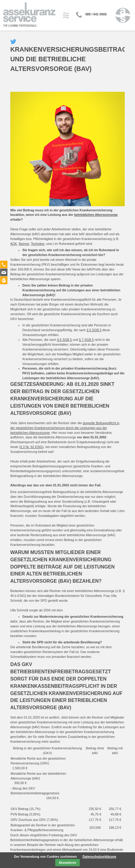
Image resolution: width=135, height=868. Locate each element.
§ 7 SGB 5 (87, 340)
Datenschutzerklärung (99, 856)
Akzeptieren (67, 862)
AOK (14, 244)
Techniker (38, 244)
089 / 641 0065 (96, 14)
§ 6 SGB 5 (64, 340)
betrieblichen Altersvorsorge (96, 215)
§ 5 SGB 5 (94, 330)
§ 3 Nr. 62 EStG (31, 447)
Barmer (24, 244)
